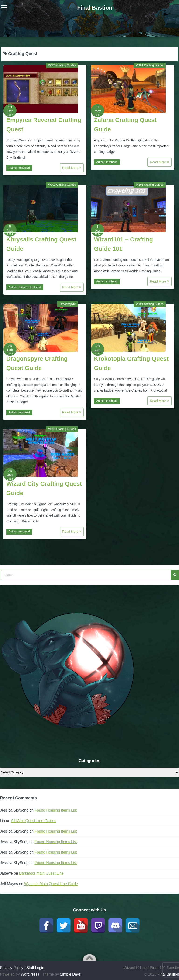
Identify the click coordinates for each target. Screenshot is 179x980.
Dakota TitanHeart (30, 287)
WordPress (30, 974)
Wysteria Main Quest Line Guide (51, 884)
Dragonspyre (68, 304)
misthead (24, 168)
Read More (72, 168)
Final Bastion (95, 8)
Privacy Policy (12, 968)
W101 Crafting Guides (62, 65)
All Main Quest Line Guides (34, 821)
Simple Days (70, 974)
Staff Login (35, 968)
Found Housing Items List (56, 810)
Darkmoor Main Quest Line (41, 873)
